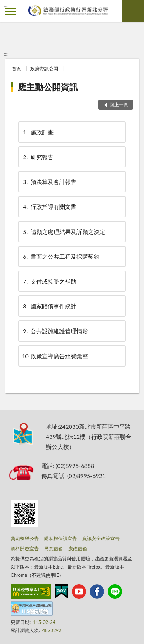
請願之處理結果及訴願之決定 (64, 232)
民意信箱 (54, 548)
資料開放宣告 (25, 548)
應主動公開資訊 (48, 87)
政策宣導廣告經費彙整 (55, 356)
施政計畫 (38, 132)
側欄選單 (11, 11)
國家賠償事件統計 (49, 306)
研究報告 (38, 157)
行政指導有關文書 (49, 206)
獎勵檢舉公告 (25, 538)
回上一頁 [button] (119, 105)
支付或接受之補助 (49, 281)
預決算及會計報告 (49, 182)
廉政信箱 (78, 548)
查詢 (133, 11)
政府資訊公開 (44, 69)
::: (6, 5)
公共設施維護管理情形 (55, 331)
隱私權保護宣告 (61, 538)
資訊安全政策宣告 (101, 538)
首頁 (17, 69)
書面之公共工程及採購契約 (61, 256)
